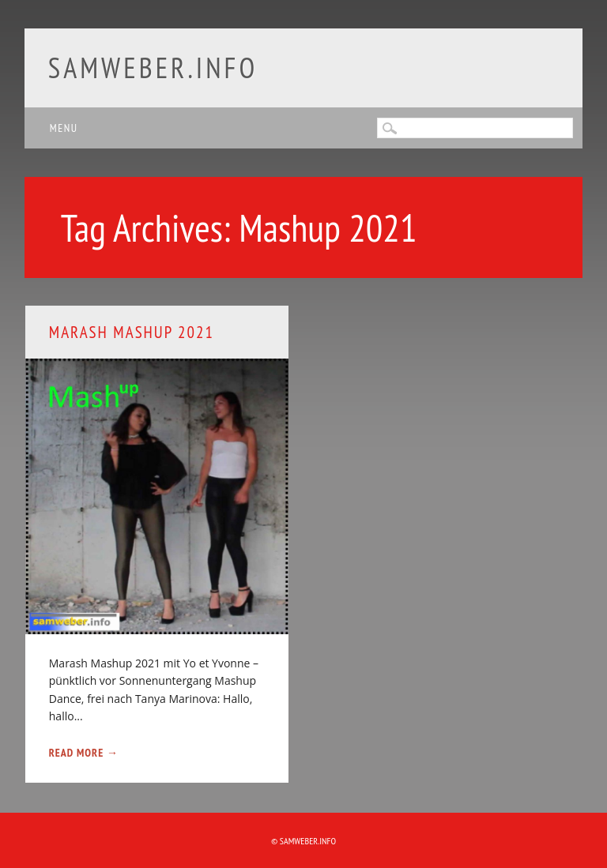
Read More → (84, 753)
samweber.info (153, 68)
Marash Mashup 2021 (132, 332)
